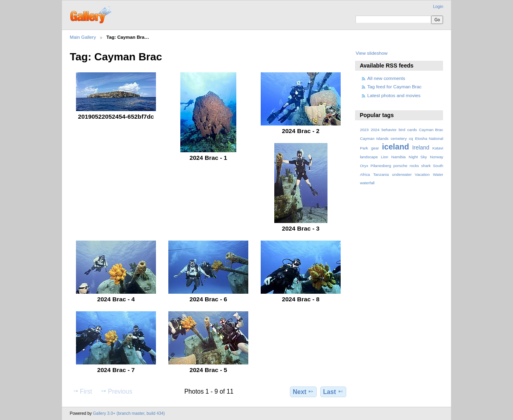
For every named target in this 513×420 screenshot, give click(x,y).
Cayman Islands (374, 138)
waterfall (367, 183)
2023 (364, 130)
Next (303, 392)
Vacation (422, 174)
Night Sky (418, 157)
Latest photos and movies (394, 95)
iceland (395, 147)
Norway (436, 157)
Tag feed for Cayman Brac (395, 87)
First (82, 391)
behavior (389, 130)
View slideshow (371, 53)
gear (375, 148)
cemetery (399, 138)
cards (412, 130)
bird (402, 130)
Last (333, 392)
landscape (369, 157)
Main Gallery (83, 37)
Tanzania (381, 174)
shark (426, 166)
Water (438, 174)
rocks (414, 166)
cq (411, 138)
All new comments (386, 78)
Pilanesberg (381, 166)
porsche (400, 166)
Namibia (399, 157)
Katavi (438, 148)
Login (438, 7)
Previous (116, 391)
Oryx (364, 166)
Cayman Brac (431, 130)
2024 (375, 130)
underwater (402, 174)
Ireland (421, 147)
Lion (384, 157)
